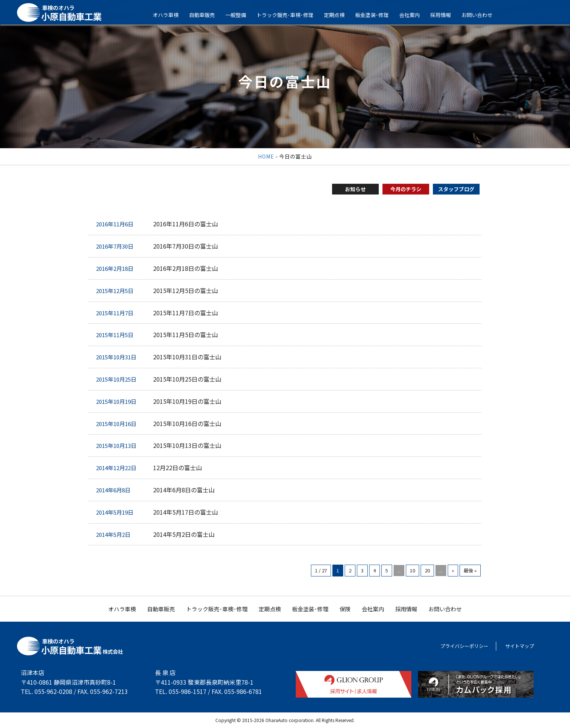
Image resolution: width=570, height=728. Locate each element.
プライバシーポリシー (464, 646)
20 (427, 570)
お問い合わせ (482, 15)
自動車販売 (207, 15)
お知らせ (355, 189)
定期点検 (339, 15)
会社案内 (415, 15)
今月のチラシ (406, 189)
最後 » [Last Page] (470, 570)
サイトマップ (520, 646)
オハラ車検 (171, 15)
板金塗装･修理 (377, 15)
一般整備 (241, 15)
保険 (345, 609)
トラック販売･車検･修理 (290, 15)
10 (412, 570)
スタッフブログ (456, 189)
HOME (266, 156)
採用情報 (446, 15)
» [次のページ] (453, 570)
